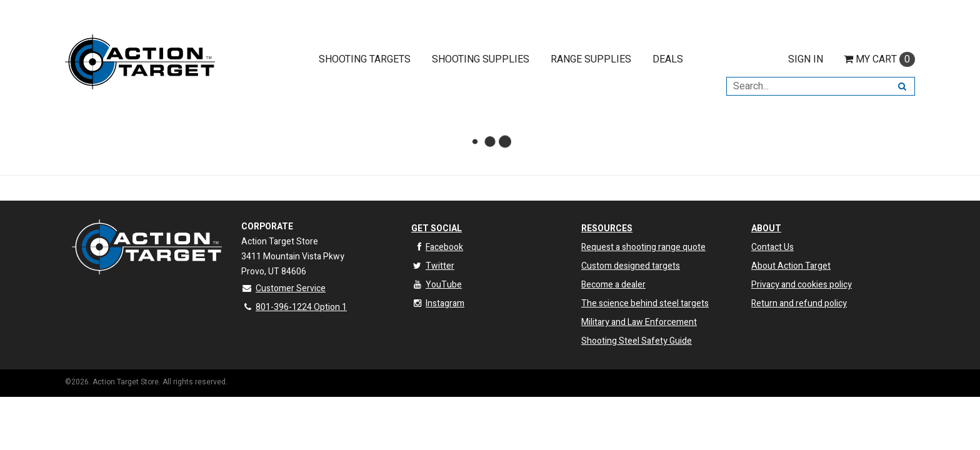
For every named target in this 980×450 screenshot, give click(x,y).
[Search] (902, 86)
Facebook (437, 247)
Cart (879, 59)
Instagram (438, 303)
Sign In (806, 59)
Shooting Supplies (481, 59)
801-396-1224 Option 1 (294, 307)
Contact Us (772, 247)
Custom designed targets (631, 266)
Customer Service (283, 288)
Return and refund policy (799, 303)
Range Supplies (591, 59)
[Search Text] (808, 86)
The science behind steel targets (645, 303)
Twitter (433, 266)
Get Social (437, 228)
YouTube (437, 285)
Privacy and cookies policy (802, 285)
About (766, 228)
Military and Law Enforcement (639, 322)
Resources (607, 228)
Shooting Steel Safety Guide (637, 341)
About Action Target (791, 266)
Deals (668, 59)
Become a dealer (613, 285)
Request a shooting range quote (643, 247)
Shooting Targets (365, 59)
